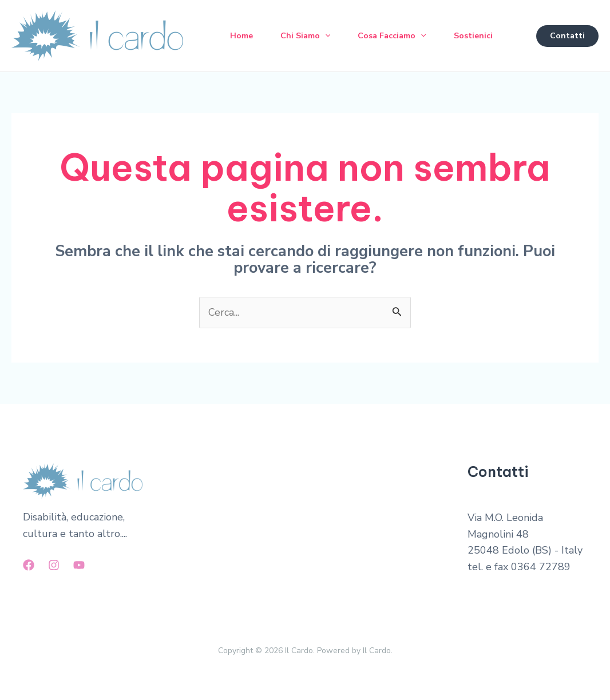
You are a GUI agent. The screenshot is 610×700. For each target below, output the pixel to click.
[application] (325, 36)
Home (241, 36)
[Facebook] (29, 565)
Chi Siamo (305, 36)
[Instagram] (54, 565)
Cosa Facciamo (392, 36)
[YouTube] (79, 565)
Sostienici (473, 36)
